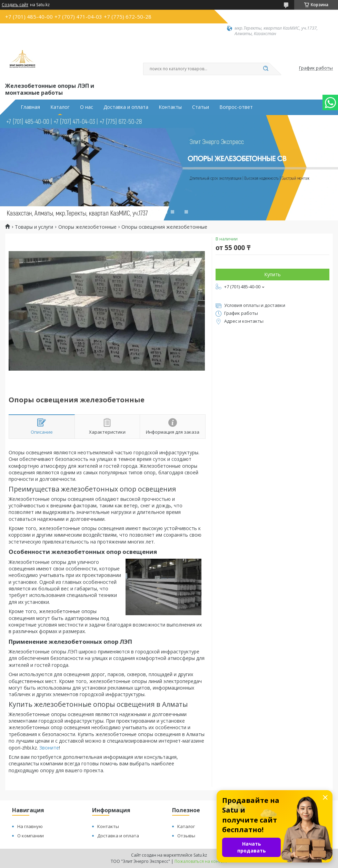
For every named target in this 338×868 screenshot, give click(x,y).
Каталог (60, 107)
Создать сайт (15, 5)
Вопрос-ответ (236, 107)
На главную (30, 826)
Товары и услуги (34, 227)
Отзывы (186, 836)
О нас (87, 107)
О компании (31, 836)
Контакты (170, 107)
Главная (30, 107)
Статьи (201, 107)
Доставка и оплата (126, 107)
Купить (272, 274)
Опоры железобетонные (87, 227)
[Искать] (266, 69)
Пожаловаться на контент (201, 861)
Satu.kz (200, 855)
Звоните (49, 748)
